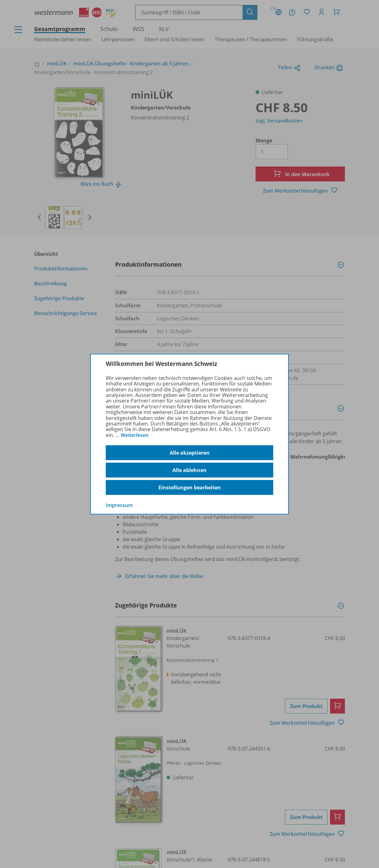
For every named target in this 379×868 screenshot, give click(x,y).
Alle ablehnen (190, 470)
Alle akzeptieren (190, 453)
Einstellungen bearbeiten (190, 487)
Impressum (119, 505)
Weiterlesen (135, 435)
